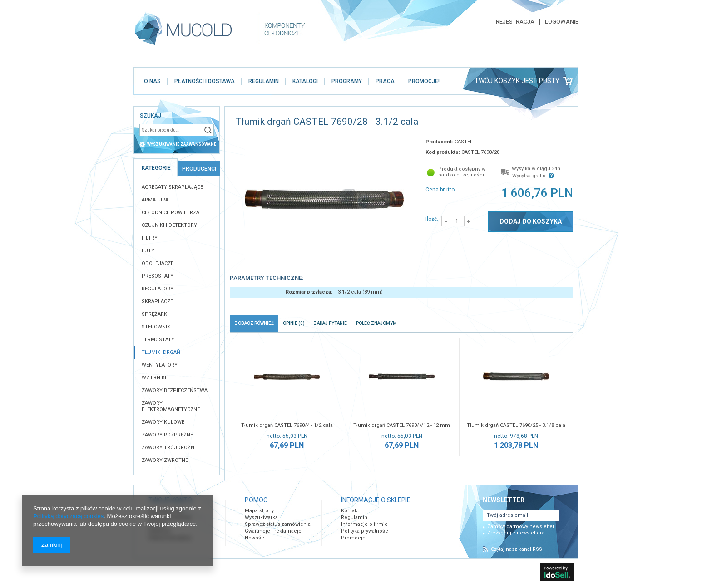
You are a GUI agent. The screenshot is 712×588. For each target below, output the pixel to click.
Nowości (255, 538)
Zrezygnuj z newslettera (516, 533)
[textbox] (171, 130)
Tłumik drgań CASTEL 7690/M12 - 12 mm (402, 425)
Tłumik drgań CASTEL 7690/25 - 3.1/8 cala (516, 425)
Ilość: (432, 219)
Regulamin (354, 517)
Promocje (353, 538)
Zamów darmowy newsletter (521, 527)
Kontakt (350, 511)
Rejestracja (515, 22)
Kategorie (156, 168)
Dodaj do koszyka (531, 221)
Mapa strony (259, 511)
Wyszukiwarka (261, 517)
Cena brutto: (441, 190)
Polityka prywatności (365, 531)
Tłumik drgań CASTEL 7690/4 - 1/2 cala (287, 425)
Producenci (199, 169)
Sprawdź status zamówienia (278, 524)
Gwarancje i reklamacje (273, 531)
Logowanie (562, 22)
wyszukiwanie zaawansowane (182, 144)
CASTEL (464, 142)
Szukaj (208, 130)
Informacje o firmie (364, 524)
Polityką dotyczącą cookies (68, 516)
